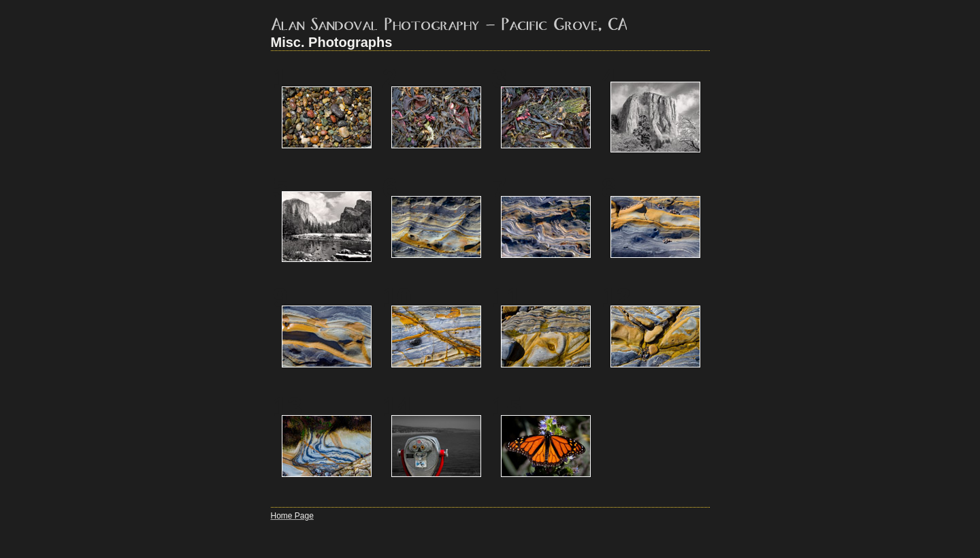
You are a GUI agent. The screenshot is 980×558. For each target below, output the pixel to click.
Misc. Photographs (332, 42)
